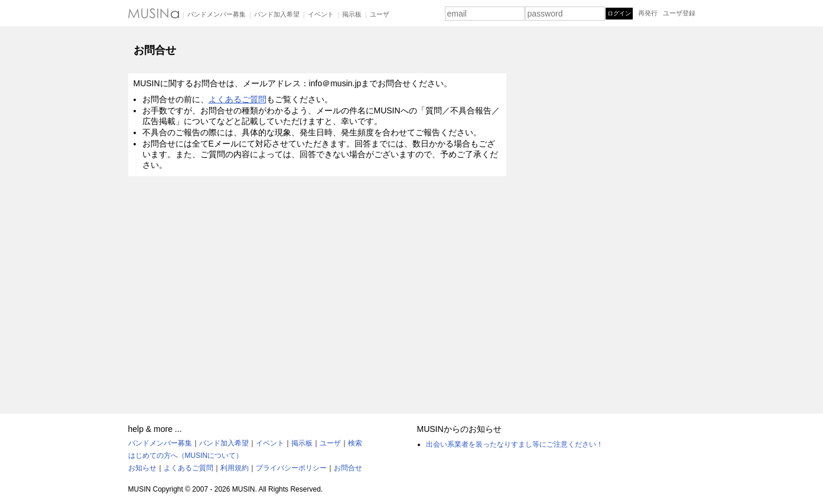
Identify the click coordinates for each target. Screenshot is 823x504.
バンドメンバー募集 (217, 14)
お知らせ (142, 468)
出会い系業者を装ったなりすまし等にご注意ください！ (515, 444)
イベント (321, 14)
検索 (355, 443)
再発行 (648, 13)
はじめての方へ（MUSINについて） (186, 456)
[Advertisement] (607, 220)
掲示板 (352, 14)
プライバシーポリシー (291, 468)
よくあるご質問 (238, 99)
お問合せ (348, 468)
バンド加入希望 (277, 14)
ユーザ (380, 14)
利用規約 (235, 468)
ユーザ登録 (679, 13)
